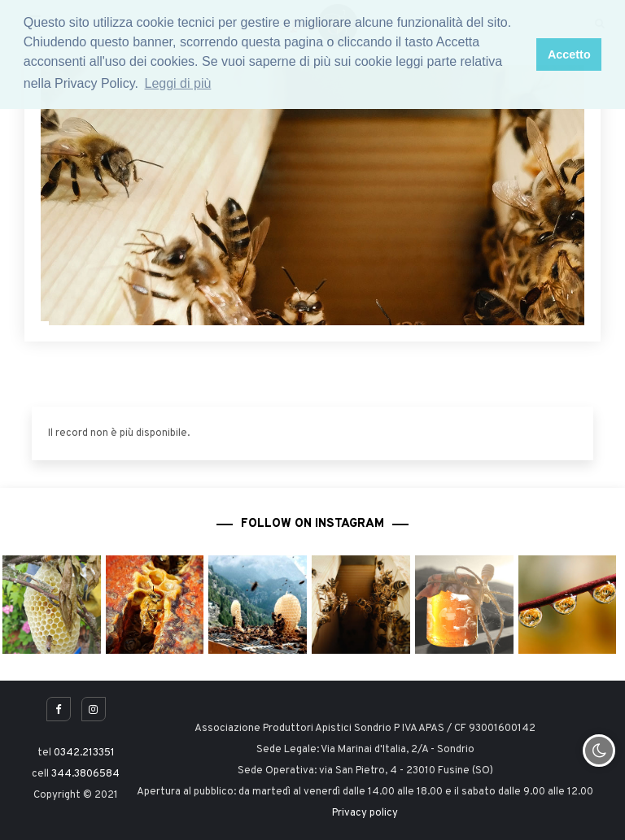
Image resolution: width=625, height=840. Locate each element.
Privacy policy (365, 813)
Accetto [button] (569, 54)
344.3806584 (85, 774)
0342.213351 (84, 753)
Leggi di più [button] (178, 83)
